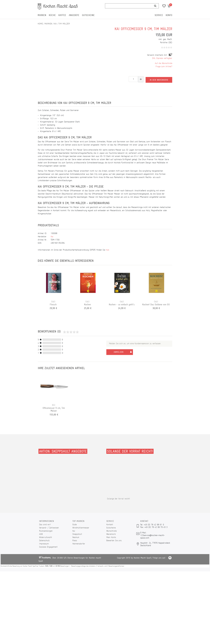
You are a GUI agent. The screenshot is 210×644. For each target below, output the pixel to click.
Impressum (44, 544)
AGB (41, 534)
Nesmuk (76, 537)
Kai (55, 24)
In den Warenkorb (159, 79)
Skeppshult (77, 534)
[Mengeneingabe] (133, 79)
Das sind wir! (45, 524)
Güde (75, 524)
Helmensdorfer (79, 544)
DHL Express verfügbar (162, 58)
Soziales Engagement (48, 547)
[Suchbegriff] (128, 6)
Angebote (74, 15)
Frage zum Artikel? (164, 66)
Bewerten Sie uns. (114, 540)
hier (108, 250)
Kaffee (62, 15)
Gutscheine (88, 15)
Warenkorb (111, 534)
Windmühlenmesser (81, 528)
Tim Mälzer (64, 24)
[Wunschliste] (163, 6)
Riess (75, 540)
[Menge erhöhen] (141, 79)
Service (159, 15)
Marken (42, 15)
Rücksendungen (46, 531)
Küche (52, 15)
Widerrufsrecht (46, 537)
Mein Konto (111, 537)
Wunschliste (111, 531)
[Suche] (155, 6)
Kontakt (110, 524)
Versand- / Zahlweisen (49, 528)
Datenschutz (44, 540)
